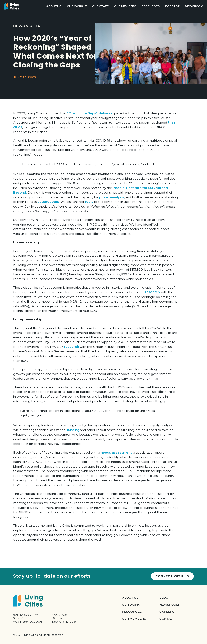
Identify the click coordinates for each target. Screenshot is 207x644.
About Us (54, 6)
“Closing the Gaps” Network (90, 113)
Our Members (125, 6)
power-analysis (112, 197)
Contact (167, 619)
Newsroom (194, 6)
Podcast (172, 6)
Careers (167, 612)
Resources (151, 6)
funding (73, 430)
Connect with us (172, 576)
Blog (164, 598)
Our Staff (100, 6)
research (153, 292)
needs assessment (116, 453)
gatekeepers (48, 202)
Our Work (75, 6)
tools (89, 202)
